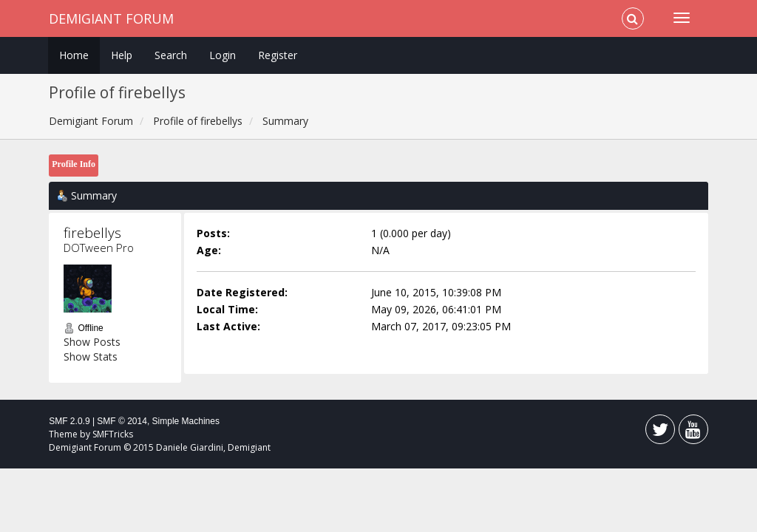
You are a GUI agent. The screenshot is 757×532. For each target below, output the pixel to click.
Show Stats (91, 357)
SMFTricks (113, 434)
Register (278, 55)
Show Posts (92, 342)
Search (171, 55)
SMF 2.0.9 (69, 421)
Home (74, 55)
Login (223, 55)
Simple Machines (186, 421)
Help (122, 55)
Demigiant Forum (111, 18)
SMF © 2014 (122, 421)
